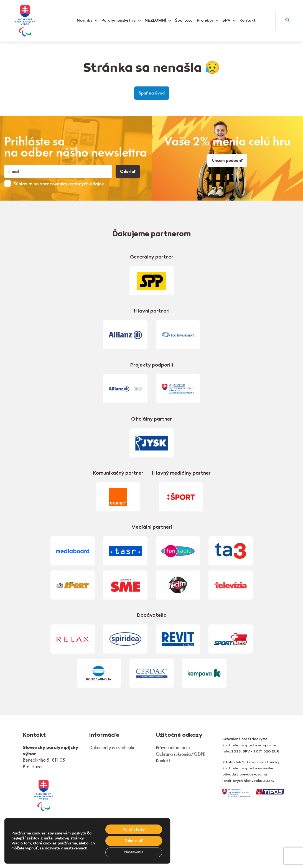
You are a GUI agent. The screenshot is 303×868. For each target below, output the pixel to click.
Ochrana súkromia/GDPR (181, 754)
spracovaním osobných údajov (72, 184)
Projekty (208, 21)
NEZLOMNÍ (158, 21)
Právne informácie (173, 747)
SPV (229, 21)
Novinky (87, 21)
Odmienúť (133, 840)
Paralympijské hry (121, 21)
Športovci (184, 21)
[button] (287, 21)
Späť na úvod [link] (152, 93)
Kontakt (248, 21)
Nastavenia (133, 852)
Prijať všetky (133, 829)
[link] (44, 795)
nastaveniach (82, 846)
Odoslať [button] (128, 171)
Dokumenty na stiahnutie (112, 747)
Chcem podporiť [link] (227, 160)
